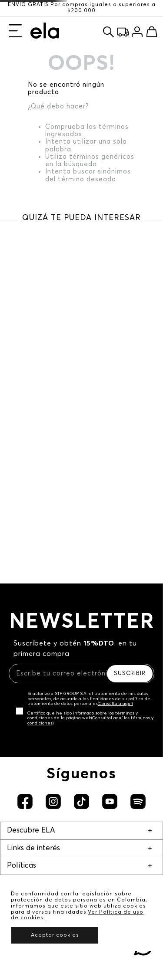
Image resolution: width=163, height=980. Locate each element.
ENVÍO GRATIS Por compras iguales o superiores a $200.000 (82, 8)
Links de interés (33, 848)
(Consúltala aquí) (115, 704)
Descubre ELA (31, 831)
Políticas (22, 866)
